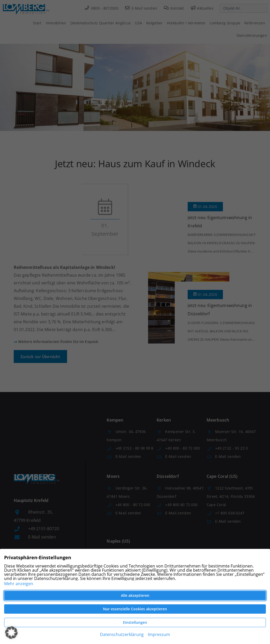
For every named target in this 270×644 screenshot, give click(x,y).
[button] (11, 633)
